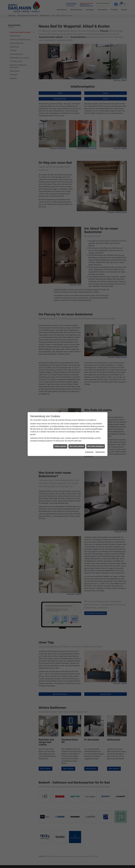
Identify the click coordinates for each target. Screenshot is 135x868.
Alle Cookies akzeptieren (96, 446)
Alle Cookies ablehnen (77, 446)
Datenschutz (100, 452)
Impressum (89, 452)
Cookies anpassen (60, 446)
